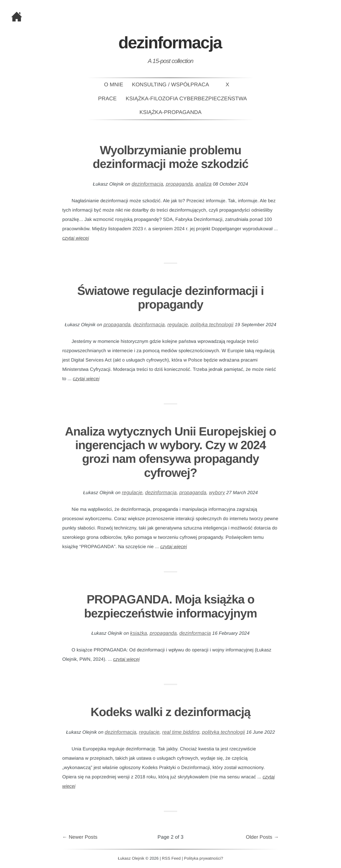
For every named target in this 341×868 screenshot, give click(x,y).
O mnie (114, 85)
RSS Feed (171, 858)
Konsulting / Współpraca (170, 85)
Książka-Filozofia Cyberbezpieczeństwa (186, 99)
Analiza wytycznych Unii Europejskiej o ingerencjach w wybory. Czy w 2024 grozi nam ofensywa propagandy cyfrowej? (170, 452)
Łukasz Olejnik (131, 858)
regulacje (177, 325)
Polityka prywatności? (204, 858)
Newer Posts (80, 837)
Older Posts (262, 837)
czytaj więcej (76, 238)
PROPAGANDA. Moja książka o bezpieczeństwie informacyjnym (170, 606)
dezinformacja (147, 184)
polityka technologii (212, 325)
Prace (108, 99)
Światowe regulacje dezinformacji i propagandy (170, 298)
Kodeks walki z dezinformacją (170, 712)
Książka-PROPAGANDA (170, 112)
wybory (217, 493)
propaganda (179, 184)
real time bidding (181, 732)
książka (139, 633)
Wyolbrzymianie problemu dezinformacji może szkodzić (170, 157)
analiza (203, 184)
